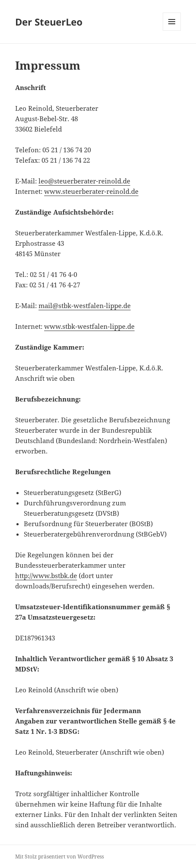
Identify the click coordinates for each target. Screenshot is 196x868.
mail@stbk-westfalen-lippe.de (85, 305)
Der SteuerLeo (49, 22)
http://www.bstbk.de (46, 575)
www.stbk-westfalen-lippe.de (89, 326)
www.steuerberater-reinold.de (91, 191)
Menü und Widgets (172, 31)
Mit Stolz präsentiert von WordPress (59, 857)
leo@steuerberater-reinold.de (84, 181)
